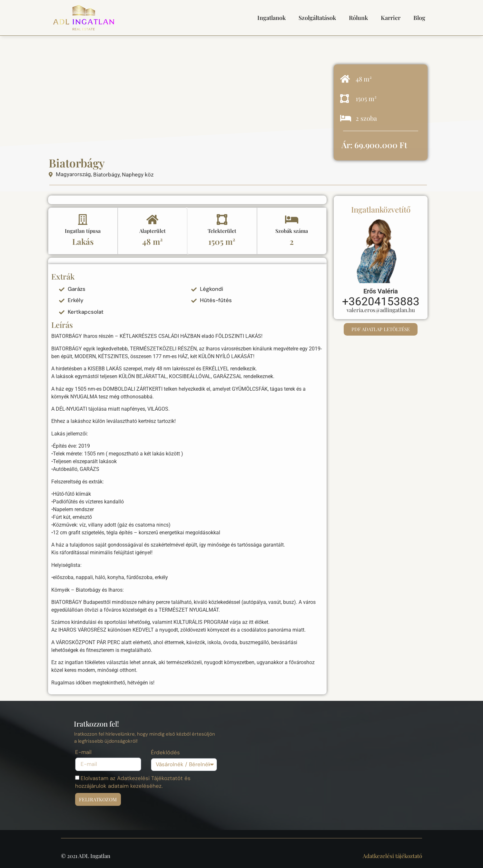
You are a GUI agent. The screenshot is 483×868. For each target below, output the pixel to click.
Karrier (391, 18)
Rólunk (358, 18)
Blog (419, 18)
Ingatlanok (271, 18)
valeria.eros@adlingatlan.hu (381, 310)
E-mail (83, 753)
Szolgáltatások (317, 18)
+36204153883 (381, 302)
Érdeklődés (165, 753)
